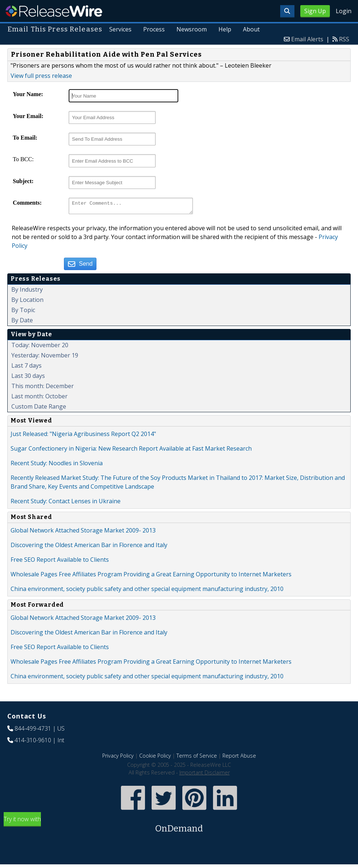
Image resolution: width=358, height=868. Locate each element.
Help (225, 29)
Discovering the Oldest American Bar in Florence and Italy (89, 547)
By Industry (27, 292)
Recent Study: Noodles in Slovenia (57, 465)
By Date (22, 322)
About (251, 29)
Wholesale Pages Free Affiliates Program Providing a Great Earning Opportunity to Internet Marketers (151, 576)
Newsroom (192, 29)
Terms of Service (197, 758)
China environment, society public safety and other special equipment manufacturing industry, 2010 (147, 591)
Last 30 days (28, 378)
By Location (27, 302)
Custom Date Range (39, 409)
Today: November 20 (40, 347)
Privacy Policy (118, 758)
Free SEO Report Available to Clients (60, 562)
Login (344, 11)
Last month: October (39, 398)
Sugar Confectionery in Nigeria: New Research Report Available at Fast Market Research (131, 451)
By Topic (23, 312)
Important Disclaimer (205, 775)
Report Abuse (239, 758)
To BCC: (23, 159)
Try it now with (179, 827)
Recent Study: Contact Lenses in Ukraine (66, 503)
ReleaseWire (54, 11)
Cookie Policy (155, 758)
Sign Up (315, 11)
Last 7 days (26, 368)
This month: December (43, 388)
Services (121, 29)
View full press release (41, 76)
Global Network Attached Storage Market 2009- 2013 (83, 532)
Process (154, 29)
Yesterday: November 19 (45, 357)
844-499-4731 (33, 731)
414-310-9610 (33, 742)
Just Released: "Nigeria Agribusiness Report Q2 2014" (83, 436)
